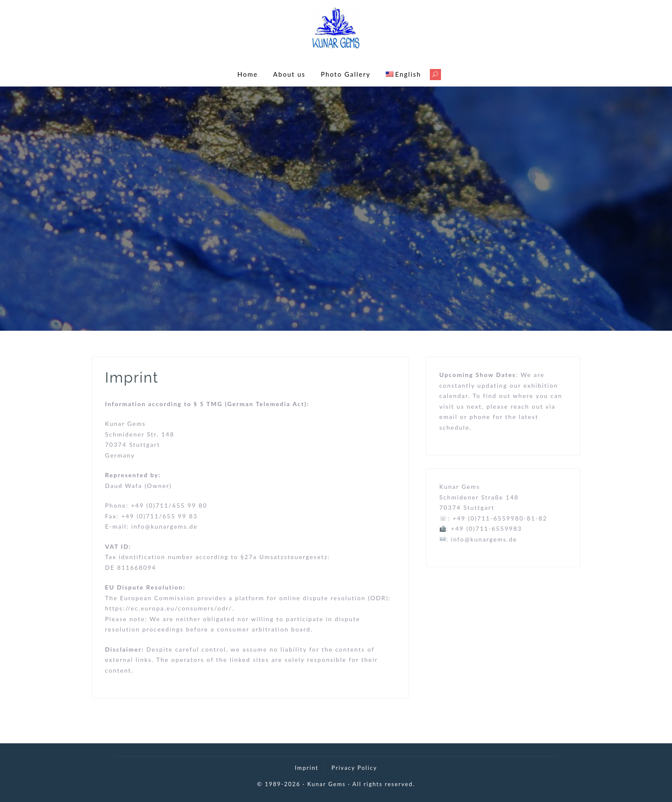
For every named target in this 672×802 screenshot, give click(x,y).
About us (289, 74)
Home (248, 74)
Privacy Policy (354, 768)
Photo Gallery (345, 74)
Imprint (307, 768)
